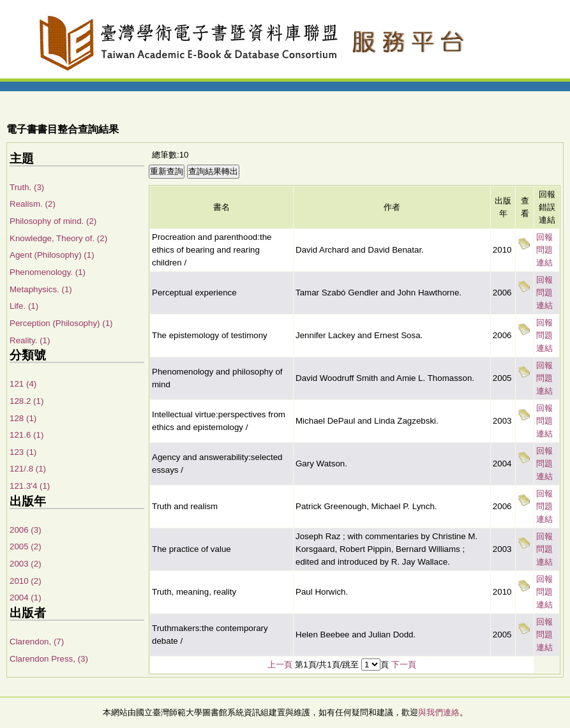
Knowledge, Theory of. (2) (58, 238)
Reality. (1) (30, 340)
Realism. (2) (33, 204)
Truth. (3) (27, 187)
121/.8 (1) (28, 469)
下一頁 (404, 665)
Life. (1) (24, 306)
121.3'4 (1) (30, 486)
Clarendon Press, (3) (49, 659)
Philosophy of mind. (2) (53, 221)
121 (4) (23, 384)
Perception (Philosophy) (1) (61, 323)
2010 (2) (26, 581)
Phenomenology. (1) (48, 272)
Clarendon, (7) (37, 642)
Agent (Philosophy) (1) (52, 255)
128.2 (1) (26, 401)
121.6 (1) (26, 435)
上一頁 (280, 665)
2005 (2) (26, 546)
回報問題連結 (544, 250)
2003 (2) (26, 564)
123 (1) (23, 452)
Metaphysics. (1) (41, 289)
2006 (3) (26, 530)
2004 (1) (26, 598)
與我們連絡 (439, 712)
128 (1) (23, 418)
